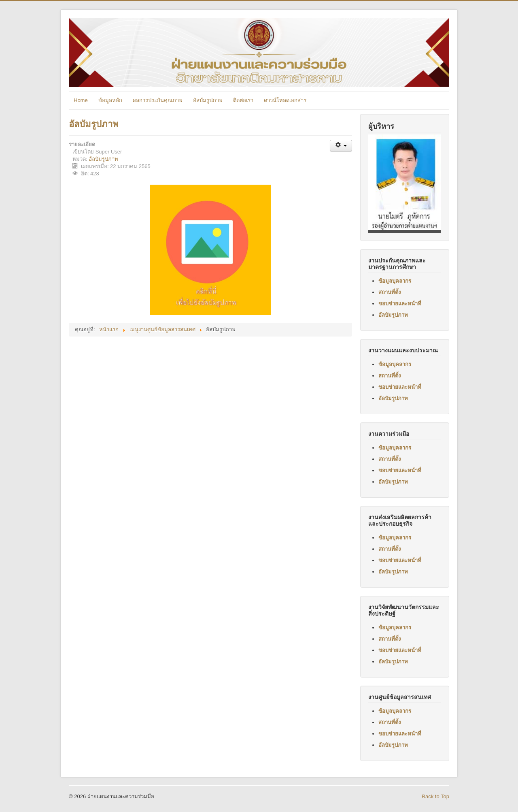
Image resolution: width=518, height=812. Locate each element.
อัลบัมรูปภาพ (208, 100)
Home (81, 100)
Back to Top (435, 796)
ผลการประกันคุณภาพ (158, 100)
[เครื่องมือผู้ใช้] (341, 146)
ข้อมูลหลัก (110, 100)
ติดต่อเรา (243, 100)
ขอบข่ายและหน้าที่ (400, 303)
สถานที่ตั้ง (390, 292)
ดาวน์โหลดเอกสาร (285, 100)
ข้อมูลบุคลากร (395, 281)
